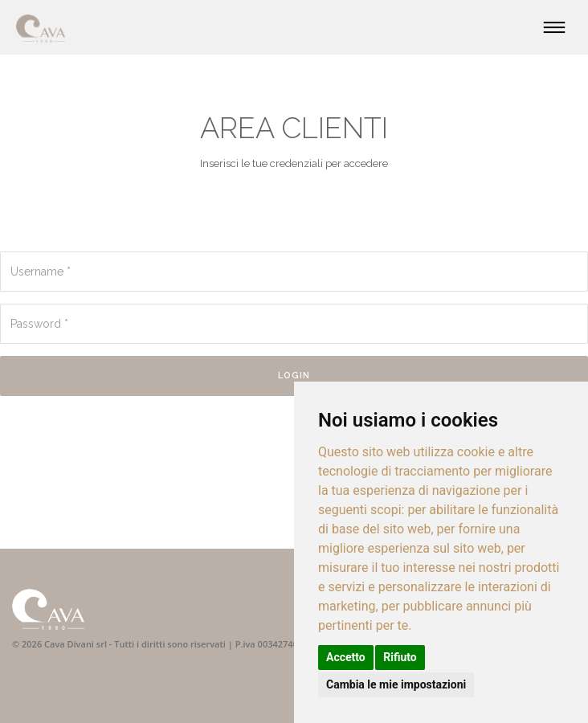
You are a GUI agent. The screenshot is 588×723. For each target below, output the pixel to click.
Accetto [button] (346, 657)
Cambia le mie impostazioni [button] (396, 684)
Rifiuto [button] (400, 657)
